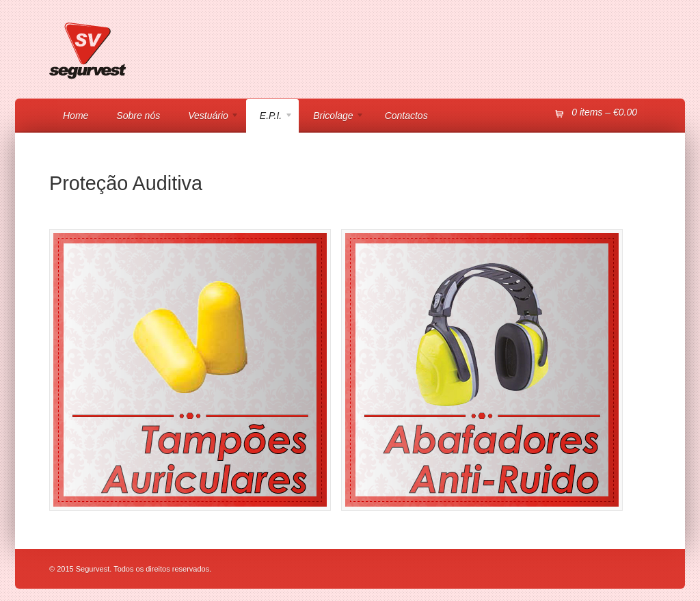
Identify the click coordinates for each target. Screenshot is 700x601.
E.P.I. (270, 118)
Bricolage (332, 118)
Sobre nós (138, 116)
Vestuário (207, 118)
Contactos (406, 116)
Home (76, 116)
